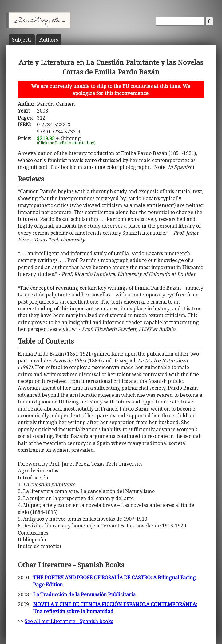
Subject (22, 40)
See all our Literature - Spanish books (69, 621)
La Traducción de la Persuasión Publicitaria (84, 594)
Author (49, 40)
